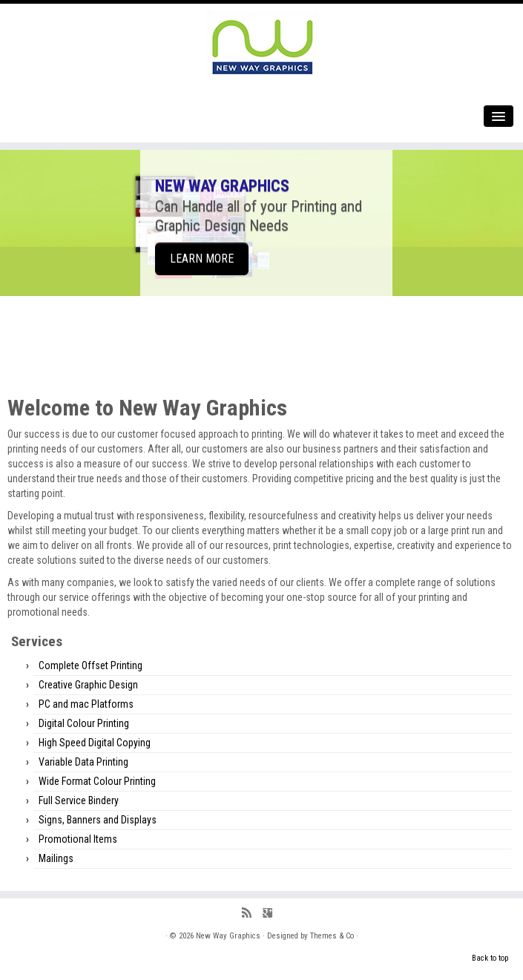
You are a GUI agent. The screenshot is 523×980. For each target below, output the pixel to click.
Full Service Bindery (79, 800)
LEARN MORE (202, 259)
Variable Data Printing (83, 762)
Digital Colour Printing (84, 723)
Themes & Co (332, 936)
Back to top (490, 958)
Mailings (56, 858)
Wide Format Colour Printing (97, 781)
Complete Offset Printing (91, 665)
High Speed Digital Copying (95, 743)
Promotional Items (78, 839)
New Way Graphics (228, 936)
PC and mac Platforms (86, 704)
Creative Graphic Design (88, 685)
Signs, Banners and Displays (98, 820)
